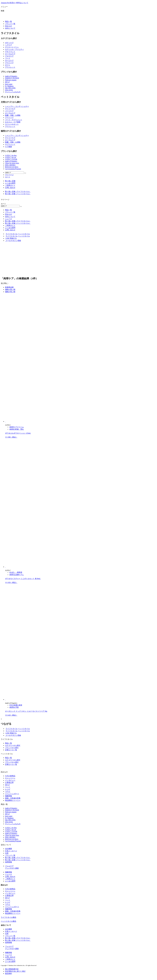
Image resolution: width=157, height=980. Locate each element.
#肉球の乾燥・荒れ (17, 429)
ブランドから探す (12, 748)
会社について (10, 28)
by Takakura (9, 86)
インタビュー (10, 780)
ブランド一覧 (10, 24)
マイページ (9, 175)
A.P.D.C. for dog (11, 155)
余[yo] (7, 82)
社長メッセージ (11, 851)
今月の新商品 (10, 776)
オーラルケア (10, 54)
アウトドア (9, 63)
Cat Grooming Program (13, 169)
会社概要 (8, 849)
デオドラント (10, 52)
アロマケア (9, 56)
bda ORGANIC (10, 88)
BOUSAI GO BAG (12, 167)
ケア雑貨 (8, 147)
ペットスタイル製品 (8, 921)
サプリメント (10, 144)
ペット (8, 787)
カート (8, 177)
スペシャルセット (12, 124)
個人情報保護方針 (12, 969)
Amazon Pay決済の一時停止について (15, 3)
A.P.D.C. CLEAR (11, 159)
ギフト (8, 65)
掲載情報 (8, 796)
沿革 (7, 853)
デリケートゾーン (12, 47)
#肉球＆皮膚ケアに (17, 575)
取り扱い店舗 (10, 181)
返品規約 (8, 973)
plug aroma (9, 90)
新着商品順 (9, 287)
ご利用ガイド (10, 185)
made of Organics (11, 76)
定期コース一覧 (11, 750)
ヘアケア (8, 45)
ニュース (8, 219)
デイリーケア (10, 109)
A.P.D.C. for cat (11, 157)
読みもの (8, 26)
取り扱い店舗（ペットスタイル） (18, 194)
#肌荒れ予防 (14, 707)
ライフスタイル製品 (8, 917)
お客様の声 (9, 783)
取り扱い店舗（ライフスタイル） (18, 192)
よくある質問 (10, 183)
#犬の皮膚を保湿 (16, 705)
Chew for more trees (12, 163)
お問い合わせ (10, 188)
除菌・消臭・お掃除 (13, 115)
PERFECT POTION (12, 78)
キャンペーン (10, 778)
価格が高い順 (10, 289)
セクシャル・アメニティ (14, 49)
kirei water (9, 84)
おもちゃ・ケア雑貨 (13, 122)
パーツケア (9, 111)
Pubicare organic (11, 80)
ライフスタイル (12, 234)
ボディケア (9, 43)
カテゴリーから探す (13, 745)
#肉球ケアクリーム (17, 427)
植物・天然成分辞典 (13, 798)
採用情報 (8, 862)
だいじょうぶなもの (13, 92)
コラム (8, 791)
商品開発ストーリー (13, 800)
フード (8, 58)
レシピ (8, 789)
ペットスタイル (24, 234)
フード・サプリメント (14, 120)
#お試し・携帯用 (16, 572)
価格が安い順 (10, 292)
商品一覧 (8, 21)
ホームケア (9, 61)
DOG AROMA (10, 165)
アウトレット (10, 67)
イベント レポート (12, 794)
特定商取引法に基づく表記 (15, 971)
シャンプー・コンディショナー (17, 106)
